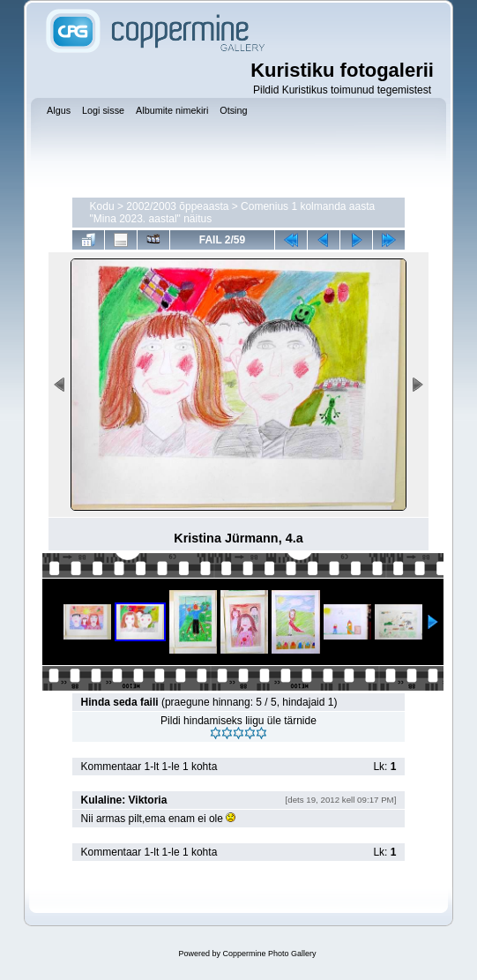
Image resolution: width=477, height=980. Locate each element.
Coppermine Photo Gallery (269, 954)
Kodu (102, 206)
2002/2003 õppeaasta (177, 206)
